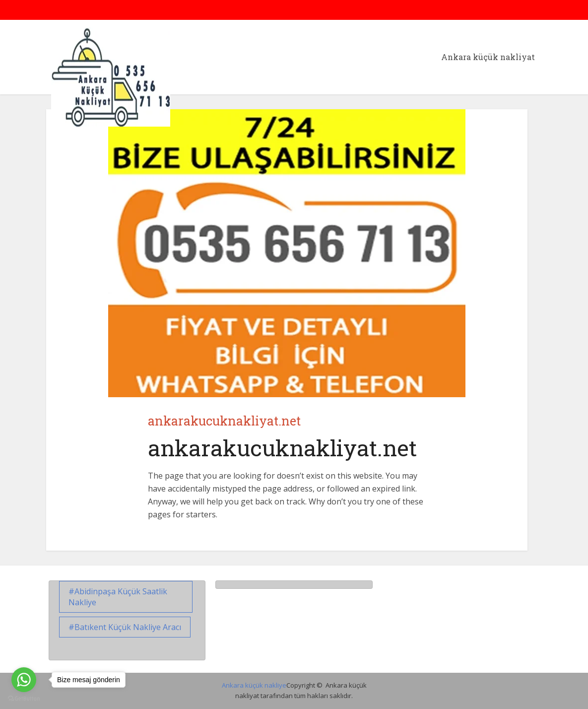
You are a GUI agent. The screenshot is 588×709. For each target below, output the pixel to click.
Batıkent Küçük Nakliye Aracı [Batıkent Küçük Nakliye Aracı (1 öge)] (128, 627)
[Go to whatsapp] (24, 680)
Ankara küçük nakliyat (488, 57)
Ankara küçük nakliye (254, 685)
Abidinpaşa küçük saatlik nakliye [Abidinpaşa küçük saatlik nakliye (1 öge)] (118, 597)
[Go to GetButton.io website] (24, 699)
